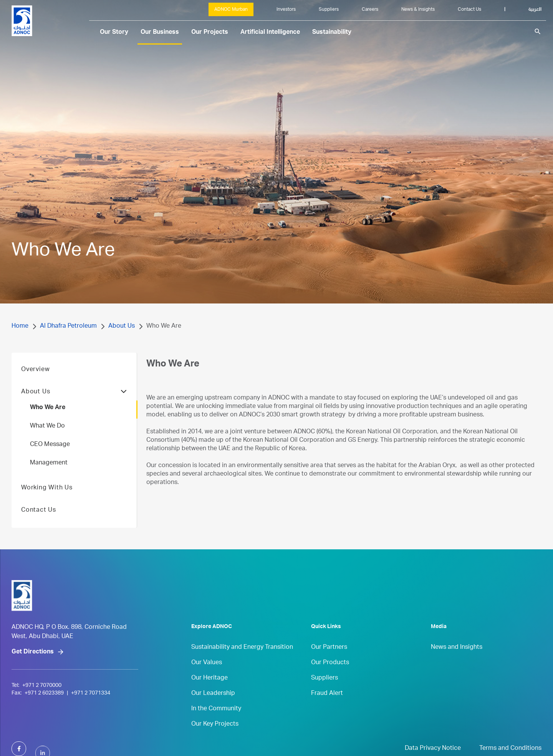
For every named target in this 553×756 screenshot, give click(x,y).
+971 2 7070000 (42, 715)
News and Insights (457, 660)
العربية (535, 10)
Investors (286, 10)
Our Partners (329, 660)
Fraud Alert (327, 706)
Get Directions (33, 682)
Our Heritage (209, 691)
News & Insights (418, 10)
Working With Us (47, 501)
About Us (122, 327)
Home (20, 327)
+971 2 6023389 (44, 723)
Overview (35, 383)
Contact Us (469, 10)
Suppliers (329, 10)
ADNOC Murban (231, 10)
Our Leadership (213, 706)
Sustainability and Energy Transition (242, 660)
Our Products (330, 676)
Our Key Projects (215, 737)
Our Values (207, 676)
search (538, 31)
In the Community (216, 722)
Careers (370, 10)
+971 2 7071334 (91, 723)
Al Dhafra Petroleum (68, 327)
